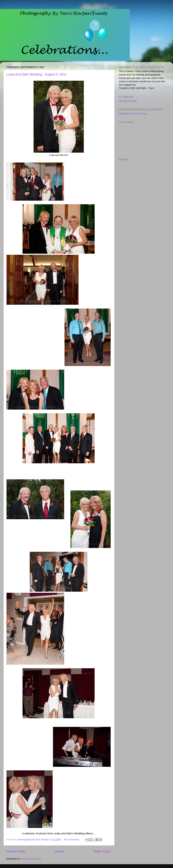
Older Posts (102, 851)
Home (59, 851)
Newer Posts (16, 851)
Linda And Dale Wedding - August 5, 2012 (37, 74)
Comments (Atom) (31, 859)
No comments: (72, 840)
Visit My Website (128, 101)
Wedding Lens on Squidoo (133, 114)
